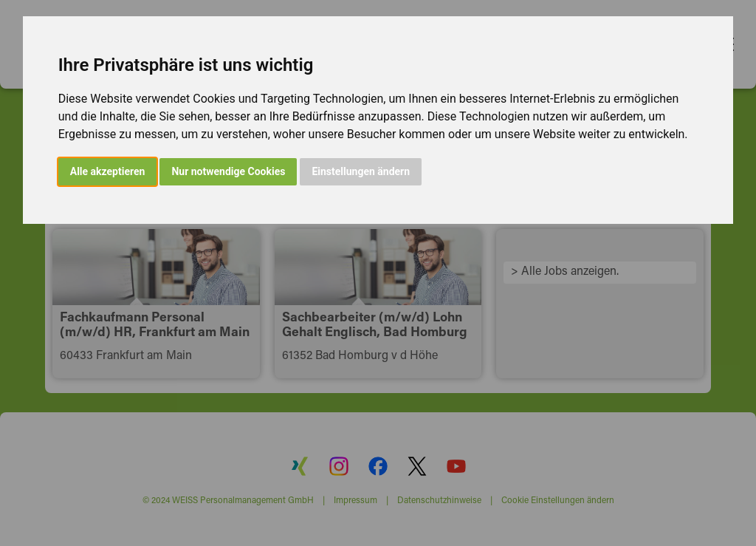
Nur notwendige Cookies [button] (228, 171)
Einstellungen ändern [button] (361, 171)
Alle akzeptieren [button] (108, 171)
